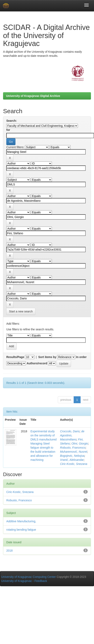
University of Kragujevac (17, 581)
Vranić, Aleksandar (72, 460)
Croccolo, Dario (70, 431)
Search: (11, 121)
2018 (9, 551)
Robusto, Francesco (73, 448)
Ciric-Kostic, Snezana (74, 464)
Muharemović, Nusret (74, 452)
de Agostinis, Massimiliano (72, 435)
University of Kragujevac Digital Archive (33, 96)
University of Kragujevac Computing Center (28, 577)
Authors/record (37, 363)
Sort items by (47, 357)
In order (81, 357)
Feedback (41, 581)
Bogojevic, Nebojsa (72, 456)
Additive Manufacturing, (21, 521)
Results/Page (15, 357)
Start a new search (21, 311)
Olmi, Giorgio (80, 444)
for (8, 130)
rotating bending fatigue (21, 530)
